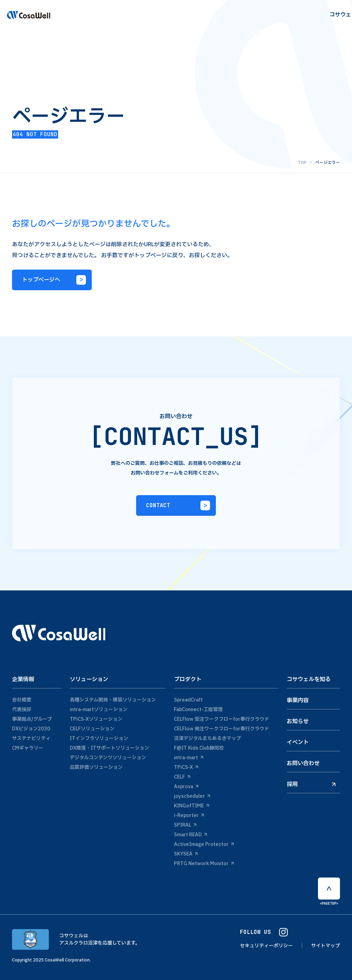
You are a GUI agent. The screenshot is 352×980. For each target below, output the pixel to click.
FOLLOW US (264, 932)
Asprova (186, 787)
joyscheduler (192, 796)
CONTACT (178, 505)
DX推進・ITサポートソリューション (109, 748)
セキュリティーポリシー (266, 946)
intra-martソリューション (99, 710)
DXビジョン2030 (31, 729)
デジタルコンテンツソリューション (108, 758)
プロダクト (188, 679)
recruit (300, 18)
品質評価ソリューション (96, 767)
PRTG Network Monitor (204, 864)
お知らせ (298, 721)
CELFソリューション (92, 729)
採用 (311, 784)
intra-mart (189, 758)
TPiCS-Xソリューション (96, 719)
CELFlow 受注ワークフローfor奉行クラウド (222, 719)
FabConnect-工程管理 (198, 710)
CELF (182, 777)
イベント (298, 742)
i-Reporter (189, 815)
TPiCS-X (186, 767)
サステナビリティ (31, 738)
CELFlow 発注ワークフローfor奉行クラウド (222, 729)
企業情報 (23, 679)
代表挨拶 (22, 710)
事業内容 (298, 700)
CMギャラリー (28, 748)
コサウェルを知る (309, 679)
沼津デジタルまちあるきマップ (207, 738)
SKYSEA (186, 854)
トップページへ (54, 280)
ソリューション (89, 679)
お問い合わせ (303, 763)
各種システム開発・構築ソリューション (113, 700)
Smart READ (191, 835)
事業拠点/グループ (32, 719)
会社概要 (22, 700)
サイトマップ (326, 946)
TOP (302, 163)
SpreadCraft (188, 700)
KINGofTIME (192, 806)
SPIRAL (185, 825)
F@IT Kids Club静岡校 (199, 748)
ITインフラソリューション (99, 738)
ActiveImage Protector (204, 844)
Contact (331, 18)
